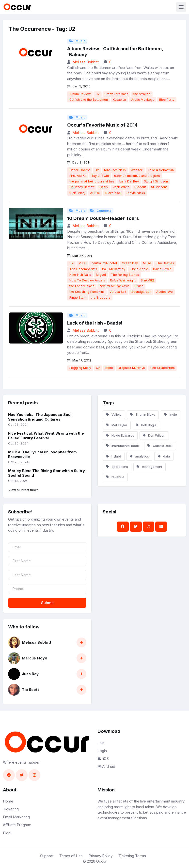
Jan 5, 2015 (79, 86)
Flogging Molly (80, 368)
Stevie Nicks (136, 193)
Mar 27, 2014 (80, 256)
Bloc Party (167, 100)
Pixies (139, 286)
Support (47, 856)
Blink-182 (147, 280)
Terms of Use (71, 856)
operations (117, 467)
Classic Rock (160, 446)
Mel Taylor (117, 425)
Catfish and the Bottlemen (89, 100)
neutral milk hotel (104, 263)
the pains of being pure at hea (92, 181)
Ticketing (11, 809)
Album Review (80, 94)
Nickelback (113, 193)
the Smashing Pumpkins (87, 292)
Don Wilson (154, 435)
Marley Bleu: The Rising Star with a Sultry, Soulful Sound (47, 473)
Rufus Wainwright (123, 280)
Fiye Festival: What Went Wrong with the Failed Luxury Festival (46, 436)
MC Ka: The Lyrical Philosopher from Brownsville (42, 454)
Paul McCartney (114, 269)
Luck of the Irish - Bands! (95, 323)
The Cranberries (162, 368)
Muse (147, 263)
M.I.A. (82, 263)
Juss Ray (30, 674)
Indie (171, 414)
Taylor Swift (100, 176)
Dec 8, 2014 (79, 162)
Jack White (121, 187)
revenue (115, 477)
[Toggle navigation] (181, 7)
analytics (139, 456)
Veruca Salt (118, 292)
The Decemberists (83, 269)
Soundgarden (141, 292)
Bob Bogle (146, 425)
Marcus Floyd (35, 658)
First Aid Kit (78, 176)
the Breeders (101, 298)
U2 (98, 94)
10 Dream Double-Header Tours (103, 218)
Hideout (140, 187)
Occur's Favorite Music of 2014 (102, 125)
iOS (103, 759)
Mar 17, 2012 (79, 360)
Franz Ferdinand (117, 94)
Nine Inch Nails (115, 170)
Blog (7, 833)
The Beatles (165, 263)
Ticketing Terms (132, 856)
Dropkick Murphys (131, 368)
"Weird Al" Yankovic (114, 286)
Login (102, 751)
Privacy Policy (101, 856)
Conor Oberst (80, 170)
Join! (101, 743)
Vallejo (114, 414)
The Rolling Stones (125, 275)
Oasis (104, 187)
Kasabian (119, 100)
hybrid (114, 456)
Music (77, 41)
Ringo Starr (78, 298)
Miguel (101, 275)
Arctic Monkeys (143, 100)
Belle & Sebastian (161, 170)
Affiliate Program (17, 825)
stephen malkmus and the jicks (137, 176)
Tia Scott (30, 690)
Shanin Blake (143, 414)
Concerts (101, 211)
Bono (109, 368)
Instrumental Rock (122, 446)
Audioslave (165, 292)
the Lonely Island (82, 286)
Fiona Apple (139, 269)
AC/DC (95, 193)
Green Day (130, 263)
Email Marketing (16, 817)
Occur (101, 861)
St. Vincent (159, 187)
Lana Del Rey (129, 181)
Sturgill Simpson (156, 181)
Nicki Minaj (77, 193)
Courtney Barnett (82, 187)
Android (106, 766)
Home (8, 801)
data (164, 456)
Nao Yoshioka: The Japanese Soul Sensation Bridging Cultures (40, 417)
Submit (47, 603)
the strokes (142, 94)
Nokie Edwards (120, 435)
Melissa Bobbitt (86, 62)
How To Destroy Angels (87, 280)
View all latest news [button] (23, 490)
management (149, 467)
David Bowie (162, 269)
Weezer (137, 170)
